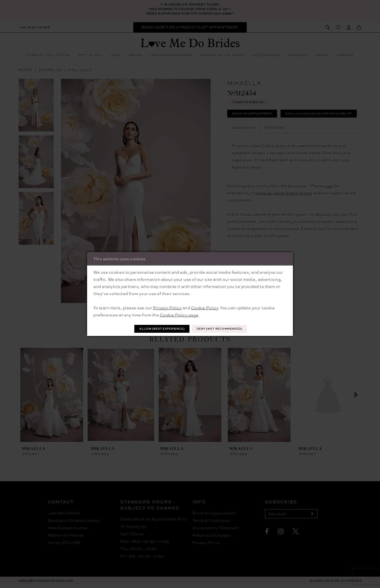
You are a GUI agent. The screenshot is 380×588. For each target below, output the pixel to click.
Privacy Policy (167, 307)
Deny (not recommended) (225, 329)
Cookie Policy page (179, 314)
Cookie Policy (205, 307)
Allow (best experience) (156, 329)
